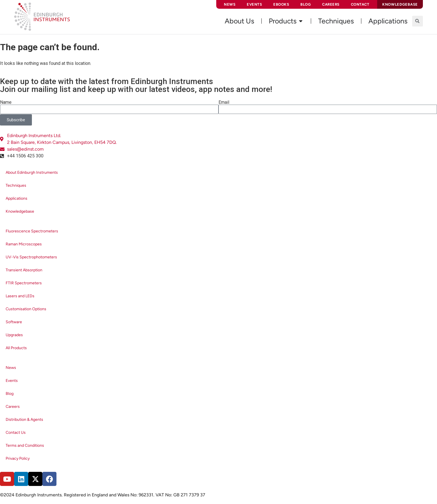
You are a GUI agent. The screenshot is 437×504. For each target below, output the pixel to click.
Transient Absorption (24, 270)
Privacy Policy (18, 458)
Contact (360, 4)
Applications (17, 198)
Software (14, 322)
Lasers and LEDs (20, 296)
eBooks (281, 4)
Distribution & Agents (24, 420)
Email (224, 102)
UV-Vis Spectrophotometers (31, 257)
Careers (331, 4)
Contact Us (16, 433)
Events (254, 4)
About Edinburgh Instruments (32, 172)
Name (6, 102)
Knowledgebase (20, 211)
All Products (16, 348)
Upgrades (14, 335)
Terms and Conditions (25, 445)
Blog (306, 4)
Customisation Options (26, 309)
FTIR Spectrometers (24, 283)
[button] (418, 21)
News (230, 4)
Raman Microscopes (24, 244)
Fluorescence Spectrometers (32, 231)
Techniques (16, 185)
